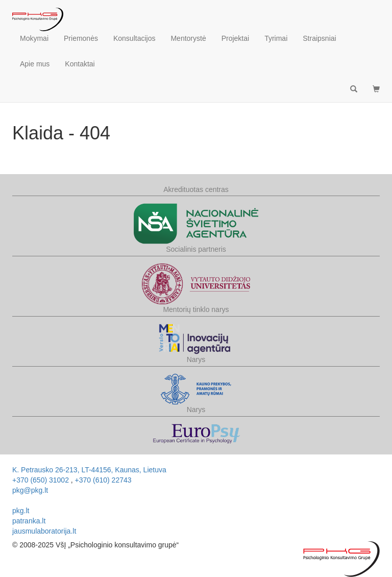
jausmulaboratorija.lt (44, 531)
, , (89, 470)
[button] (376, 89)
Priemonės (81, 38)
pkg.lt (21, 511)
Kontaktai (80, 64)
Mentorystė (188, 38)
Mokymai (34, 38)
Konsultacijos (134, 38)
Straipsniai (319, 38)
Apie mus (35, 64)
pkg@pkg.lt (30, 490)
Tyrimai (276, 38)
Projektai (235, 38)
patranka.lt (29, 521)
